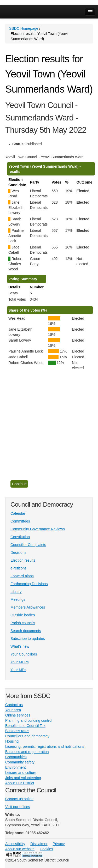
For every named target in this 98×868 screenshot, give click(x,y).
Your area (13, 710)
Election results (23, 560)
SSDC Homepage (24, 28)
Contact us (14, 705)
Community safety (20, 762)
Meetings (18, 599)
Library (16, 592)
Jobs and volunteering (23, 778)
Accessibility (15, 844)
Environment (16, 767)
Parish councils (23, 623)
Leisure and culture (21, 773)
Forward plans (22, 576)
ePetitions (18, 568)
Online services (18, 715)
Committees (20, 521)
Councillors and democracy (27, 736)
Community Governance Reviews (38, 529)
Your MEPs (20, 662)
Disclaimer (39, 844)
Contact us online (19, 799)
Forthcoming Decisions (29, 584)
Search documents (26, 631)
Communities (16, 757)
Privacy (59, 844)
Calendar (18, 513)
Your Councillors (24, 654)
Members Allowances (28, 607)
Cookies (46, 849)
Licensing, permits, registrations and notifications (45, 746)
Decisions (18, 553)
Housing (12, 741)
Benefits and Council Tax (25, 726)
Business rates (17, 731)
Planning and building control (29, 720)
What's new (20, 646)
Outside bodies (23, 615)
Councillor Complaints (28, 545)
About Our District (20, 783)
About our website (20, 849)
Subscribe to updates (28, 639)
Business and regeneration (27, 752)
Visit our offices (18, 807)
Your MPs (18, 670)
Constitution (20, 537)
